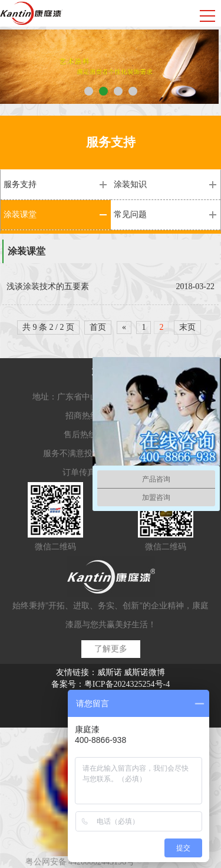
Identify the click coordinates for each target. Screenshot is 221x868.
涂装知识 (130, 184)
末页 (187, 327)
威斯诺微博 (144, 672)
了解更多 (111, 649)
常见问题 (130, 214)
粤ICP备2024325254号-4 (127, 684)
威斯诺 (110, 672)
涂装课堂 (20, 214)
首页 (98, 327)
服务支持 (20, 184)
